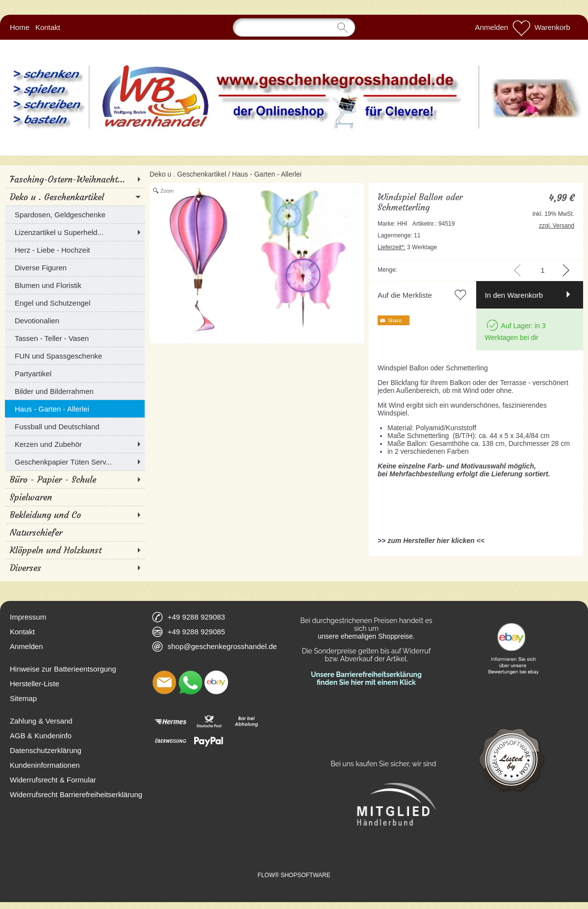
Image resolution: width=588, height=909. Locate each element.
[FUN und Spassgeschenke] (75, 356)
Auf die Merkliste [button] (405, 295)
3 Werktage (407, 247)
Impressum (28, 617)
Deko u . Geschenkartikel (188, 174)
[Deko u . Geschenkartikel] (75, 197)
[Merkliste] (521, 27)
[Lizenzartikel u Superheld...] (75, 232)
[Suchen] (294, 27)
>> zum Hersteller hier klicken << (431, 541)
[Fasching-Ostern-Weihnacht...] (75, 179)
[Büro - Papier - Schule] (75, 479)
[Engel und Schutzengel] (75, 303)
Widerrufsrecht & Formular (53, 780)
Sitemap (23, 698)
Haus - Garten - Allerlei (267, 174)
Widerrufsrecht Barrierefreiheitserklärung (76, 794)
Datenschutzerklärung (46, 750)
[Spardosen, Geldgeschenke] (75, 214)
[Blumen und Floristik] (75, 285)
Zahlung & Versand (41, 721)
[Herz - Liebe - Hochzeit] (75, 250)
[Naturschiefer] (75, 532)
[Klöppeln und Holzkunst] (75, 550)
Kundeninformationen (45, 765)
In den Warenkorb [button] (514, 295)
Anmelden (492, 27)
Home (20, 27)
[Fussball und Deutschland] (75, 426)
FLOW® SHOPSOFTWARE (294, 875)
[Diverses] (75, 568)
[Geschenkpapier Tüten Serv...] (75, 462)
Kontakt (48, 27)
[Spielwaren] (75, 497)
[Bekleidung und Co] (75, 515)
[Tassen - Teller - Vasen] (75, 338)
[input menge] (543, 270)
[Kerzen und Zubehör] (75, 444)
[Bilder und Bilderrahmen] (75, 391)
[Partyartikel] (75, 373)
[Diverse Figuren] (75, 267)
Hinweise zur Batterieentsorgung (63, 669)
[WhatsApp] (190, 682)
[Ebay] (216, 682)
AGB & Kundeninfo (41, 736)
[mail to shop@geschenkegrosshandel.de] (164, 682)
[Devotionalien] (75, 320)
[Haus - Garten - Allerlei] (75, 409)
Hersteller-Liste (35, 684)
